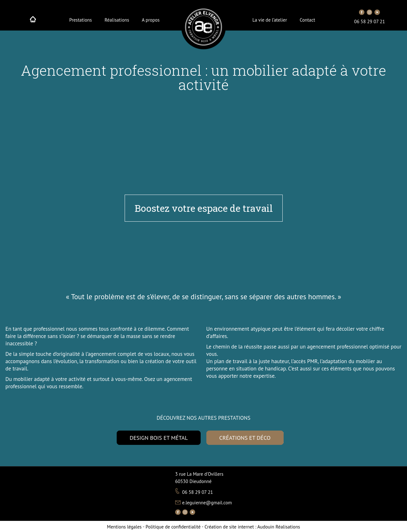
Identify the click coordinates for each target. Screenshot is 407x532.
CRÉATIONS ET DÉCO (245, 438)
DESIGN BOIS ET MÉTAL (159, 438)
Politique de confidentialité (173, 527)
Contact (308, 20)
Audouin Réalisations (252, 527)
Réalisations (117, 20)
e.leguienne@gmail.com (207, 503)
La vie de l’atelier (270, 20)
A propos (151, 20)
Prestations (81, 20)
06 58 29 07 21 (370, 21)
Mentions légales (124, 527)
